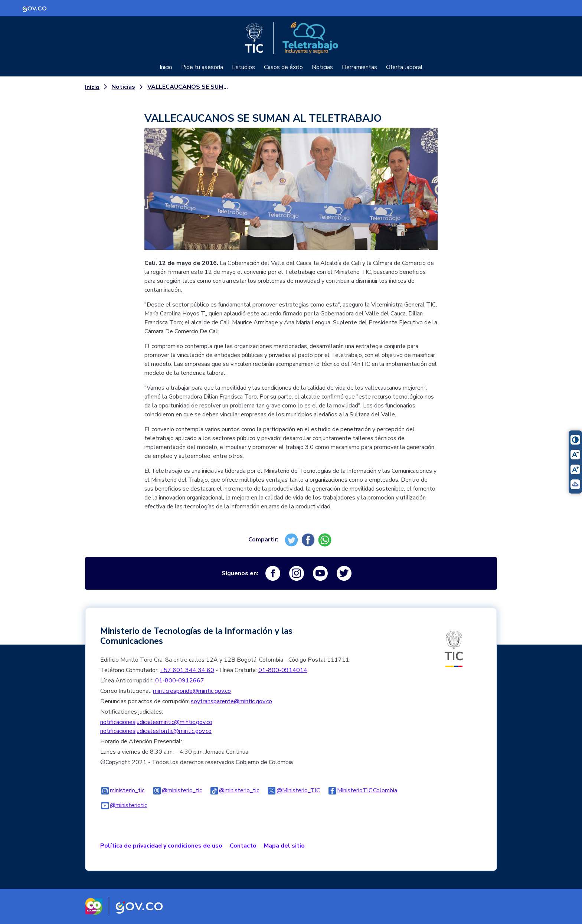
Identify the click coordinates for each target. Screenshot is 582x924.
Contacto (243, 846)
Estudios (243, 67)
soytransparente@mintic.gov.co (231, 701)
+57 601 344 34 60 (187, 670)
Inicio (166, 67)
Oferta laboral (404, 67)
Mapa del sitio (284, 846)
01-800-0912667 (180, 681)
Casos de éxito (283, 67)
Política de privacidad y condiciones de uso (161, 846)
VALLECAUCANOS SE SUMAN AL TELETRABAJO (188, 87)
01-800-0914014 (283, 670)
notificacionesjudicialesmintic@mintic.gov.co (156, 722)
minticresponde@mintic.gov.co (192, 691)
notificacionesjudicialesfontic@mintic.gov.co (156, 731)
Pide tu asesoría (202, 67)
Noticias (322, 67)
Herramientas (359, 67)
